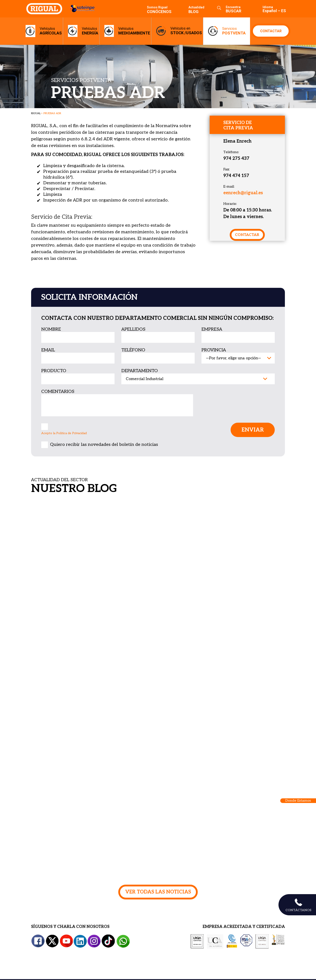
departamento (140, 371)
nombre (51, 329)
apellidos (133, 329)
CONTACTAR (271, 31)
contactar (247, 235)
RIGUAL (36, 113)
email (48, 350)
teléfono (133, 350)
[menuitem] (271, 9)
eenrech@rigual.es (243, 193)
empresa (212, 329)
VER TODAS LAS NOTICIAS (158, 892)
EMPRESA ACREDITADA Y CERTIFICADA (244, 928)
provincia (214, 350)
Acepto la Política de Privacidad (64, 433)
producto (54, 371)
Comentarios (58, 392)
